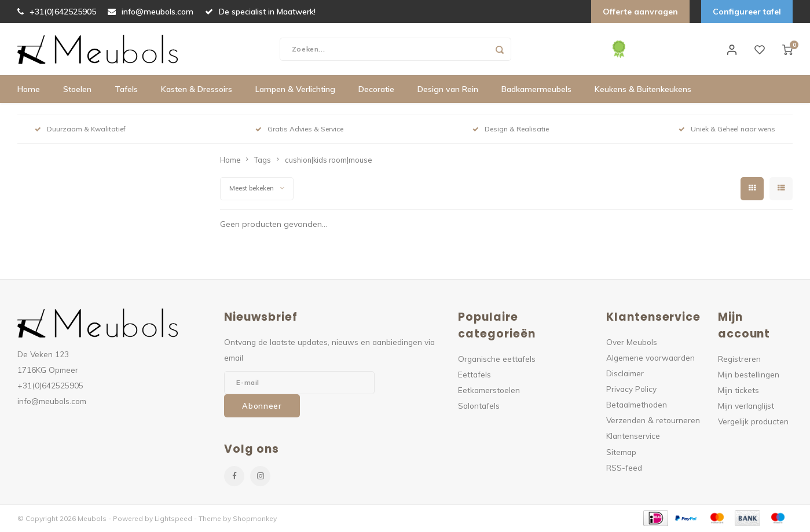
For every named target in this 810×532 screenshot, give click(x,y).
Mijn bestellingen (749, 374)
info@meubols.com (151, 12)
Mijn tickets (738, 390)
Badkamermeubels (536, 90)
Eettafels (474, 374)
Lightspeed (173, 518)
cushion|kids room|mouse (328, 160)
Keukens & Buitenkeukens (643, 90)
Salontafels (479, 406)
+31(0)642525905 (57, 12)
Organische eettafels (497, 359)
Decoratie (376, 90)
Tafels (126, 90)
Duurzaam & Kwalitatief (80, 129)
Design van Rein (448, 90)
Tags (263, 160)
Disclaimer (625, 373)
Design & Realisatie (511, 129)
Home (29, 90)
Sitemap (621, 452)
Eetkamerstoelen (489, 390)
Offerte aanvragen (640, 12)
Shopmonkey (255, 518)
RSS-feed (624, 467)
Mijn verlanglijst (746, 406)
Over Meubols (632, 342)
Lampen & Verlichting (295, 90)
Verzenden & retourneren (653, 421)
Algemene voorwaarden (650, 357)
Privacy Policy (631, 389)
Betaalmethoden (637, 405)
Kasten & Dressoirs (197, 90)
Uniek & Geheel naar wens (727, 129)
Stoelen (77, 90)
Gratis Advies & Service (299, 129)
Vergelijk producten (753, 422)
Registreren (739, 359)
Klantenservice (633, 436)
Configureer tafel (747, 12)
